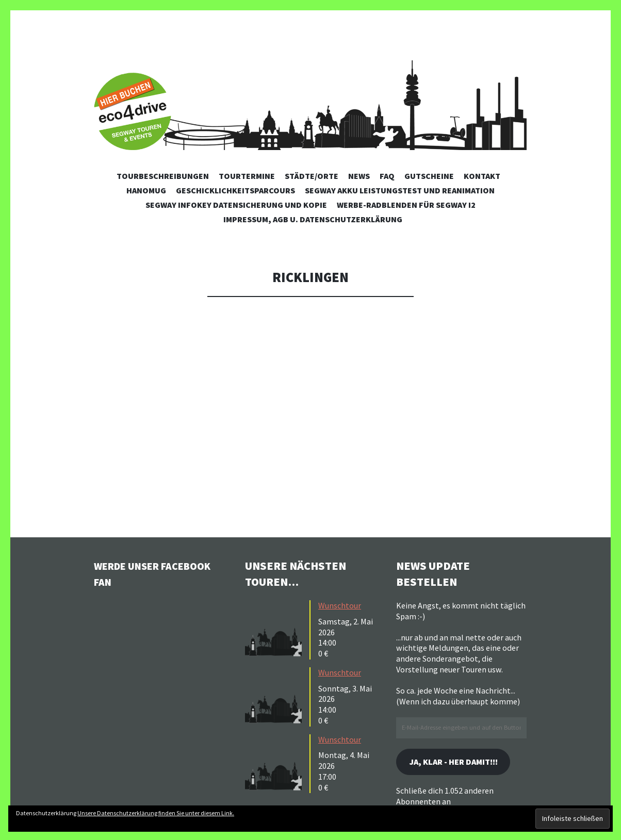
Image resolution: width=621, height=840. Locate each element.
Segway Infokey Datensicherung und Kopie (236, 205)
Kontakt (482, 176)
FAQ (387, 176)
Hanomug (146, 190)
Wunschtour (340, 605)
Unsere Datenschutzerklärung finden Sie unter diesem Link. (156, 813)
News (359, 176)
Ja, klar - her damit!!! (460, 762)
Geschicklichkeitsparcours (235, 190)
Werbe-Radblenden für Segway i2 (406, 205)
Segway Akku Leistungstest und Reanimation (400, 190)
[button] (276, 629)
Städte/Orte (312, 176)
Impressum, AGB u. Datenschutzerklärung (313, 219)
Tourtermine (247, 176)
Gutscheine (429, 176)
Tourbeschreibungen (163, 176)
